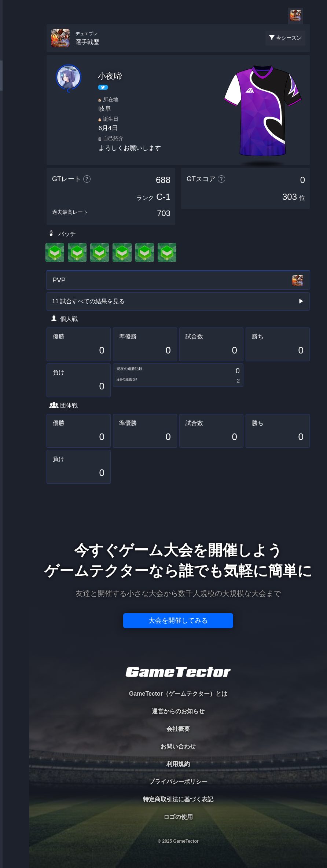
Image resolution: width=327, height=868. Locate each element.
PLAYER (15, 82)
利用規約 (178, 764)
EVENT (15, 172)
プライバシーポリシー (178, 782)
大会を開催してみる (178, 620)
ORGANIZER (15, 112)
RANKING (14, 142)
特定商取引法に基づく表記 (178, 799)
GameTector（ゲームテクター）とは (178, 694)
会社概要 (178, 729)
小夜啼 (110, 76)
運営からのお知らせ (178, 711)
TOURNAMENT (14, 52)
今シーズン (289, 38)
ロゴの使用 (178, 817)
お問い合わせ (178, 746)
